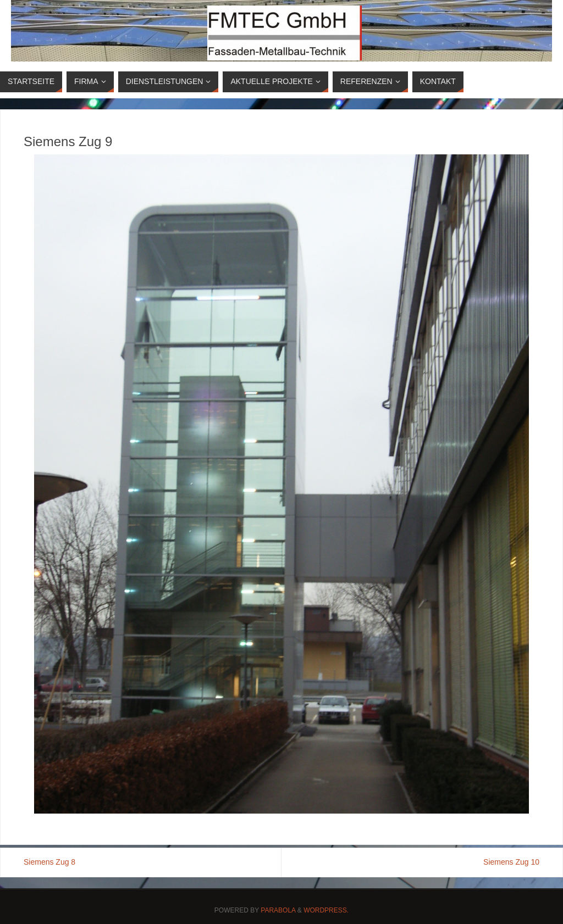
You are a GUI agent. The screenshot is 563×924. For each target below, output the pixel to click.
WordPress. (326, 910)
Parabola (278, 910)
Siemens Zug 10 (511, 862)
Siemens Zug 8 (49, 862)
